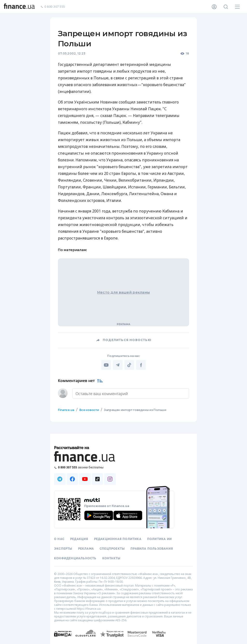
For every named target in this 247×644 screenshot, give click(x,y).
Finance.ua (66, 409)
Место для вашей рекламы (123, 292)
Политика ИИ (159, 539)
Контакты (111, 558)
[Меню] (237, 7)
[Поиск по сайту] (226, 7)
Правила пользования (152, 548)
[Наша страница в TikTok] (97, 479)
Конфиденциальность (75, 558)
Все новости (89, 409)
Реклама (86, 548)
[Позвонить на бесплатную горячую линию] (85, 467)
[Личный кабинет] (214, 7)
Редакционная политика (118, 539)
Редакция (79, 539)
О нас (59, 539)
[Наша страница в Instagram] (110, 479)
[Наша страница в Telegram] (60, 479)
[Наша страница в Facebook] (72, 479)
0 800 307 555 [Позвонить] (53, 7)
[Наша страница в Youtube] (85, 479)
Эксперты (63, 548)
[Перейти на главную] (19, 7)
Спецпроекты (112, 548)
